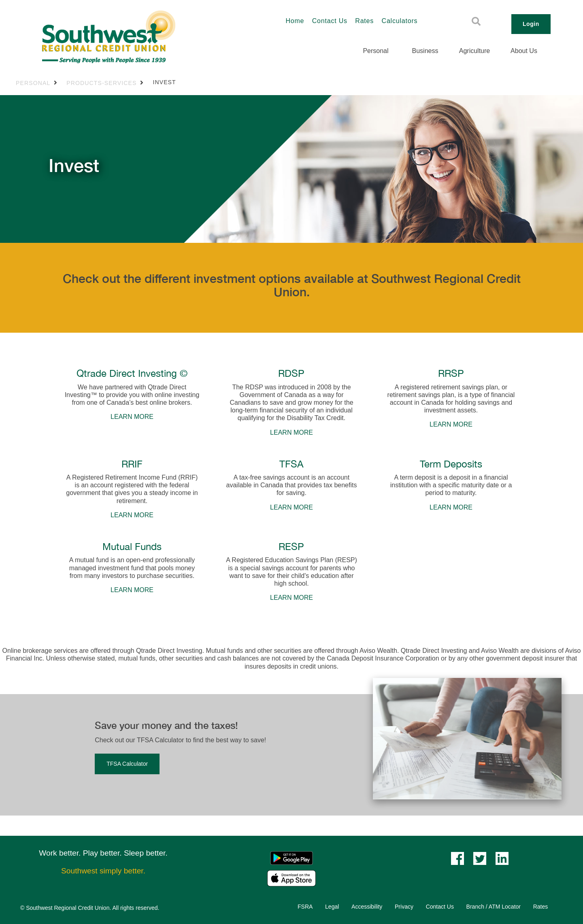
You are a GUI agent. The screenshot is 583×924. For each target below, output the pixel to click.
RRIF (132, 464)
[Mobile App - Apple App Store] (291, 878)
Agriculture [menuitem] (474, 51)
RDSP (291, 373)
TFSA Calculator (127, 764)
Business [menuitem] (425, 51)
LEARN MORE (132, 417)
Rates (364, 21)
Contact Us (330, 21)
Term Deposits (451, 464)
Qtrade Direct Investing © (132, 373)
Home (295, 21)
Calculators (400, 21)
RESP (291, 546)
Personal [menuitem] (376, 51)
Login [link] (531, 24)
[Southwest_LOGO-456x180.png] (140, 37)
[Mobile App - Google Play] (291, 857)
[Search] (476, 21)
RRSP (451, 373)
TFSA (291, 464)
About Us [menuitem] (524, 51)
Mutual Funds (132, 546)
